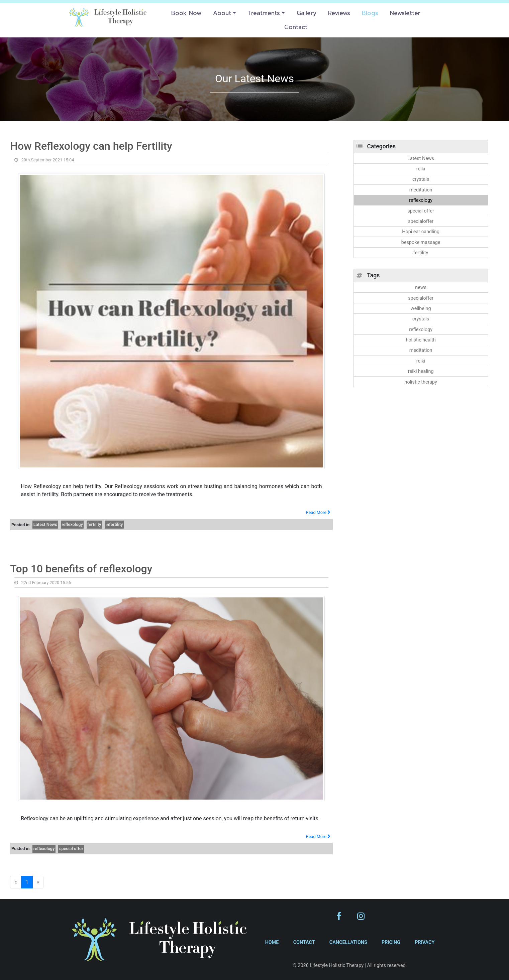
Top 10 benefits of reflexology (81, 569)
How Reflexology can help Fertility (91, 146)
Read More (318, 512)
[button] (224, 13)
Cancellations (348, 942)
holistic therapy (421, 382)
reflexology (72, 524)
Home (272, 942)
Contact (304, 942)
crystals (421, 179)
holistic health (421, 340)
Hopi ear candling (421, 232)
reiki (421, 169)
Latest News (45, 524)
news (421, 288)
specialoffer (421, 221)
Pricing (391, 942)
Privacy (425, 942)
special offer (71, 849)
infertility (114, 524)
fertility (94, 524)
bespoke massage (421, 242)
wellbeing (421, 309)
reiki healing (421, 371)
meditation (421, 190)
